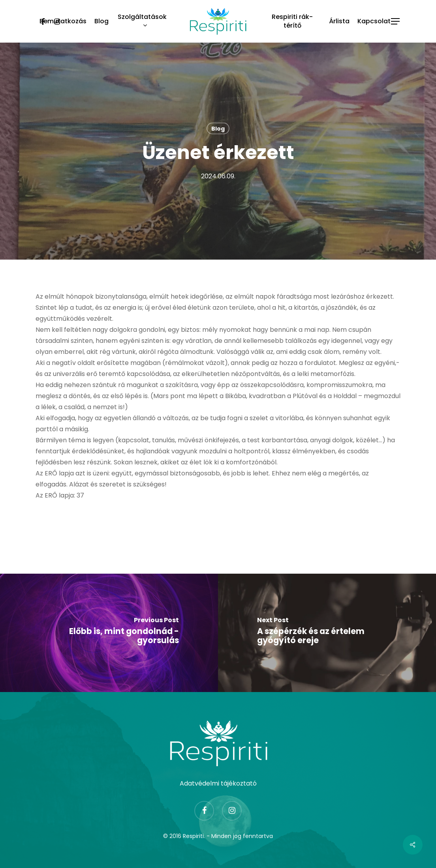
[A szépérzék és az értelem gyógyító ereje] (327, 633)
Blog (218, 129)
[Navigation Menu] (396, 22)
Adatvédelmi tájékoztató (218, 783)
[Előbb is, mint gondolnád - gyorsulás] (109, 633)
